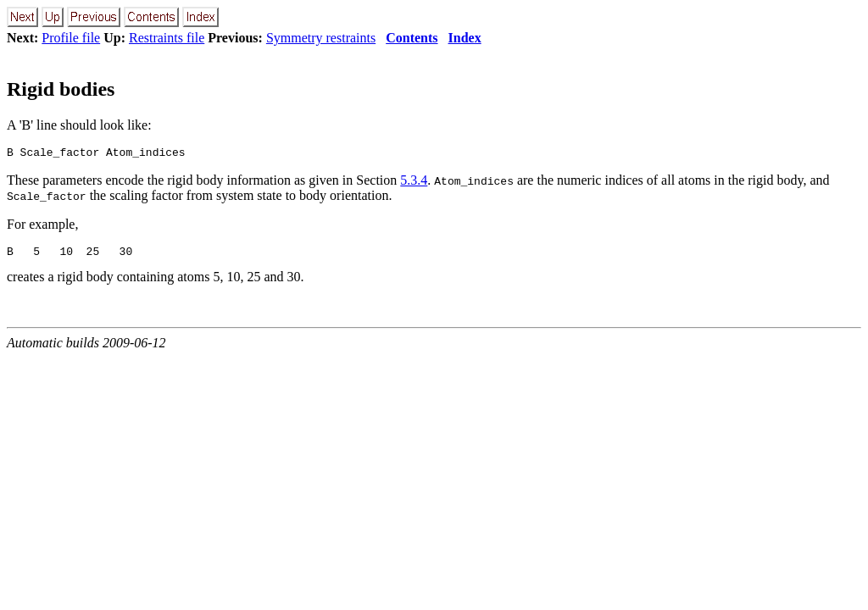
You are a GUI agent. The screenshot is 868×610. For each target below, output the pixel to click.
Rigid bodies (61, 89)
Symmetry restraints (321, 38)
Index (465, 38)
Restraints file (167, 38)
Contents (412, 38)
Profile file (71, 38)
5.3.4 (414, 183)
